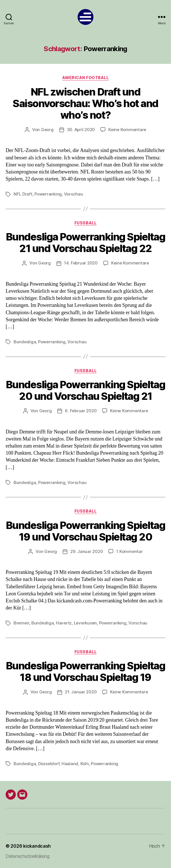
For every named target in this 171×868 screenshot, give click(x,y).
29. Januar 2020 (86, 551)
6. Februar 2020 (81, 411)
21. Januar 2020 (81, 692)
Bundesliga (25, 342)
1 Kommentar (129, 551)
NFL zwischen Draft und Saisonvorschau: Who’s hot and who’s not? (85, 103)
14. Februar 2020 (81, 263)
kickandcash (37, 846)
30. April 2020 (81, 130)
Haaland (70, 764)
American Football (86, 78)
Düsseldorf (49, 764)
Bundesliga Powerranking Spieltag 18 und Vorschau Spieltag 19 (85, 671)
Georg (47, 130)
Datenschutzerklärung (28, 856)
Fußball (85, 223)
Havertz (64, 623)
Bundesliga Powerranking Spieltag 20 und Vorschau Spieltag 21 (85, 390)
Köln (85, 764)
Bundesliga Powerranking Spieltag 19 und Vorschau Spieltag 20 (85, 531)
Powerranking (48, 194)
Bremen (21, 623)
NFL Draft (23, 194)
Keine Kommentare (127, 130)
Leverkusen (85, 623)
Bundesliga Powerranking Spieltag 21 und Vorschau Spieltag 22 (85, 243)
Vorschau (74, 194)
